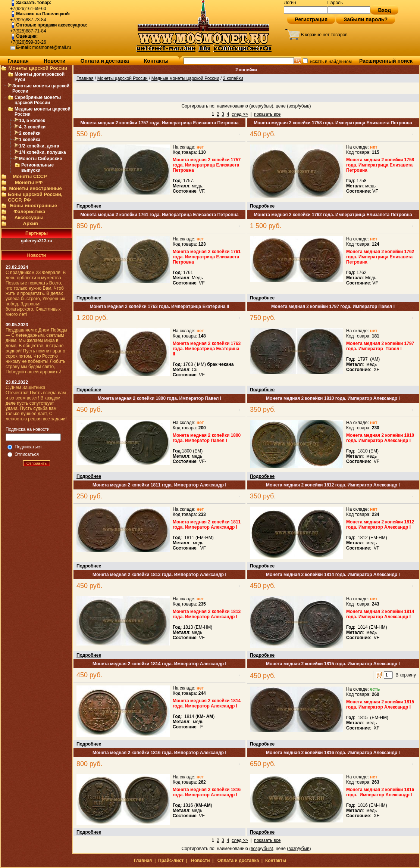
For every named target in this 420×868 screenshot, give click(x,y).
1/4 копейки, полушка (43, 152)
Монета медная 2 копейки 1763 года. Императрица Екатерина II (159, 307)
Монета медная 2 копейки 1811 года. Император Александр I (159, 485)
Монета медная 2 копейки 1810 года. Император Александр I (333, 398)
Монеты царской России (38, 68)
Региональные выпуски (37, 168)
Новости (55, 61)
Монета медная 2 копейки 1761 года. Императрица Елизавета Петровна (159, 215)
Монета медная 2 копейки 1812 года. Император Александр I (333, 485)
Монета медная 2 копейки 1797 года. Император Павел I (333, 307)
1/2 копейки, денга (39, 146)
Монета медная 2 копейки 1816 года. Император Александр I (159, 753)
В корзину (406, 675)
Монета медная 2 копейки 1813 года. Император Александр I (159, 575)
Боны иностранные (34, 206)
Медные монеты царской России (185, 78)
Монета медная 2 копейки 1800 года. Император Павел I (159, 398)
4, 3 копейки (32, 127)
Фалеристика (29, 211)
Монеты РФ (29, 182)
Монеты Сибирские (40, 159)
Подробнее (89, 206)
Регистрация (311, 19)
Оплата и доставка (105, 61)
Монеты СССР (30, 176)
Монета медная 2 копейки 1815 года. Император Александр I (333, 664)
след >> (240, 114)
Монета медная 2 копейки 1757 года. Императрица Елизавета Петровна (159, 123)
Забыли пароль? (366, 19)
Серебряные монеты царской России (38, 100)
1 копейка (30, 140)
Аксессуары (29, 217)
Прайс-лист (171, 861)
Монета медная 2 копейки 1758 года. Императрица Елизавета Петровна (333, 123)
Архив (31, 223)
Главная (18, 61)
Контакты (156, 61)
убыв (266, 106)
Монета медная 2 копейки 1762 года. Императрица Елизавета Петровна (333, 215)
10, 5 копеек (32, 121)
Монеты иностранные (35, 188)
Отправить (37, 463)
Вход (384, 10)
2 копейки (30, 133)
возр (255, 106)
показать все (267, 114)
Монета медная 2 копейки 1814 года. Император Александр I (333, 575)
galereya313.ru (37, 241)
